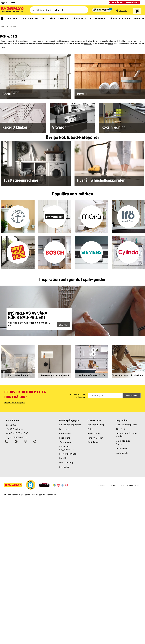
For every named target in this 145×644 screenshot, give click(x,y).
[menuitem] (2, 18)
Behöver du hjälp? (97, 423)
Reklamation (94, 432)
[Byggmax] (12, 10)
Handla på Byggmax (70, 419)
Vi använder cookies (116, 483)
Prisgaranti (65, 436)
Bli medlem (65, 465)
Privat (13, 3)
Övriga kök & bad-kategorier (72, 136)
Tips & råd (121, 427)
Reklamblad (65, 432)
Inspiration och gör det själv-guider (72, 278)
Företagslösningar (68, 452)
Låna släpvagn (67, 461)
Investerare (122, 447)
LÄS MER (64, 323)
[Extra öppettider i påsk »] (125, 2)
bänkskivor (88, 42)
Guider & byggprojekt (126, 423)
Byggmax (26, 493)
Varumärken (65, 440)
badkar (111, 42)
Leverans (64, 427)
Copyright (101, 483)
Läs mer (3, 45)
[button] (31, 483)
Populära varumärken (72, 192)
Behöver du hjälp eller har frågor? (25, 393)
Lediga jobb (122, 451)
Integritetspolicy (133, 483)
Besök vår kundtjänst (15, 401)
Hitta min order (95, 436)
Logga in (3, 3)
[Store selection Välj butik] (123, 11)
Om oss (120, 442)
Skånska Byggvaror (38, 493)
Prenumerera (132, 394)
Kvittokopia (93, 440)
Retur (90, 427)
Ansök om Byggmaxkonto (67, 446)
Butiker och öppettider (70, 423)
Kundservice (94, 419)
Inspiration (122, 419)
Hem (2, 25)
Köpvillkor (64, 456)
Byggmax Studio (52, 493)
